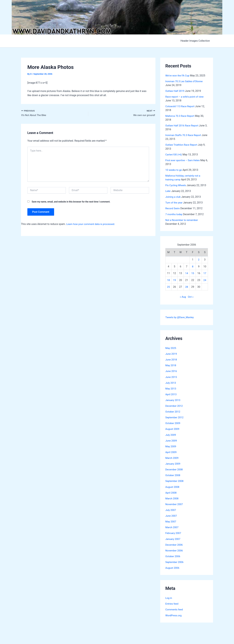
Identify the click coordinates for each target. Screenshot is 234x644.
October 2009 (173, 423)
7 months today (174, 214)
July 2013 (171, 382)
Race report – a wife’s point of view (185, 97)
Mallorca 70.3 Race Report (180, 116)
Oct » (191, 296)
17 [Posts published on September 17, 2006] (205, 273)
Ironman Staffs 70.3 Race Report (184, 135)
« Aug (183, 296)
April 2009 (171, 452)
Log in (169, 597)
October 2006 (173, 555)
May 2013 (171, 388)
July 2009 (171, 434)
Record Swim (173, 208)
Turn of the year (174, 202)
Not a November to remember (182, 220)
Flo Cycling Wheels (176, 185)
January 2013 (173, 400)
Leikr (168, 191)
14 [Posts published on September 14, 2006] (187, 273)
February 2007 (173, 532)
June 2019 (171, 353)
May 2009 (171, 446)
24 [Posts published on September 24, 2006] (205, 280)
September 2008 (175, 480)
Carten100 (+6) (174, 154)
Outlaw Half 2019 (175, 91)
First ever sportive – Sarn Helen (183, 160)
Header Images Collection (196, 41)
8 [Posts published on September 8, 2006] (193, 266)
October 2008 (173, 475)
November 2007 (174, 503)
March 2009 (172, 457)
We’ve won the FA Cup (178, 76)
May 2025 (171, 348)
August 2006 (173, 567)
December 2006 (174, 544)
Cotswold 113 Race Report (180, 106)
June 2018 (171, 359)
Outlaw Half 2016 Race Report (182, 126)
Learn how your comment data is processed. (91, 224)
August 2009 (173, 428)
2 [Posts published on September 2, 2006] (199, 259)
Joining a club (173, 197)
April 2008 (171, 492)
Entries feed (172, 603)
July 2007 (171, 509)
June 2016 (171, 371)
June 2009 (171, 440)
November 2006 (174, 550)
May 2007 (171, 521)
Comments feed (174, 609)
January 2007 (173, 538)
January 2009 (173, 463)
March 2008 (172, 498)
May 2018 (171, 365)
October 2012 (173, 411)
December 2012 (174, 405)
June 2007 (171, 515)
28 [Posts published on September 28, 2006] (187, 287)
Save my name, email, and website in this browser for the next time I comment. (71, 202)
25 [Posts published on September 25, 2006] (168, 287)
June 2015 (171, 377)
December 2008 (174, 469)
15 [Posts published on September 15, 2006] (193, 273)
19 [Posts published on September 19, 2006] (174, 280)
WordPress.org (174, 614)
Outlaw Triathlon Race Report (182, 145)
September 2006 (175, 561)
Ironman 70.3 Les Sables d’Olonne (185, 81)
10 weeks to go (174, 170)
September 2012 (175, 417)
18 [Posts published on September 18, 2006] (168, 280)
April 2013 (171, 394)
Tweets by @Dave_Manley (180, 317)
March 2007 (172, 526)
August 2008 (173, 486)
